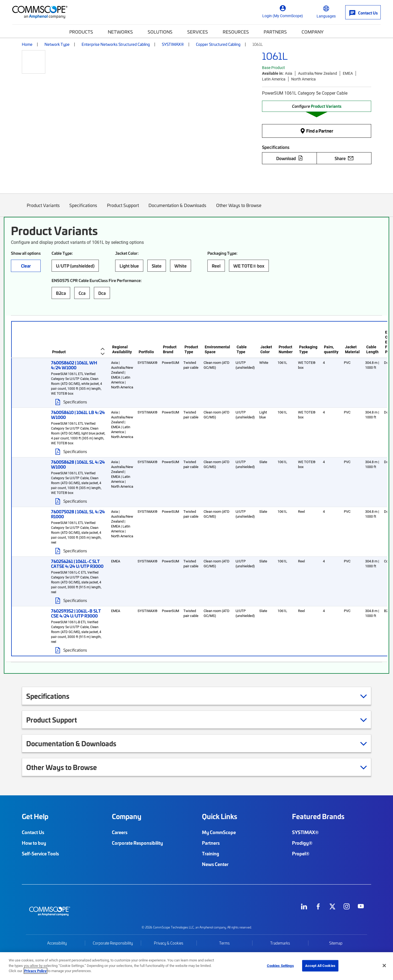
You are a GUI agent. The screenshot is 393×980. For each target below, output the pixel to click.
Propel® (301, 853)
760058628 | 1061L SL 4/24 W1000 (78, 464)
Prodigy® (302, 843)
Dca (102, 293)
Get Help (35, 816)
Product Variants (43, 209)
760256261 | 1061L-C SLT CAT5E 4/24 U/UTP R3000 (77, 564)
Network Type (57, 44)
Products (81, 32)
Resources (236, 32)
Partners (275, 32)
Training (211, 853)
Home (27, 44)
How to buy (34, 843)
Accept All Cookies (320, 966)
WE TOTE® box (249, 266)
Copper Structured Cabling (218, 44)
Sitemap (336, 943)
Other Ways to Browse (239, 209)
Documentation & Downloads (178, 209)
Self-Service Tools (40, 853)
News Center (215, 864)
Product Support (123, 209)
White (181, 266)
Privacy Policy (35, 971)
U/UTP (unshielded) (75, 266)
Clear (26, 266)
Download (290, 158)
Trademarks (280, 943)
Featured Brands (318, 816)
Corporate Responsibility (137, 843)
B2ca (61, 293)
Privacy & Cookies (169, 943)
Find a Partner (317, 131)
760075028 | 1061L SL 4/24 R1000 (78, 514)
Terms (224, 943)
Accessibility (57, 943)
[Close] (384, 966)
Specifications (84, 209)
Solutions (160, 32)
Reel (216, 266)
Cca (82, 293)
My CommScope (219, 832)
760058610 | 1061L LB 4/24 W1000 (78, 415)
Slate (157, 266)
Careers (120, 832)
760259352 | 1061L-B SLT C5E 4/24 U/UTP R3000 (76, 613)
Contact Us (33, 832)
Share (344, 158)
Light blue (129, 266)
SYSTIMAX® (173, 44)
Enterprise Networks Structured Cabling (116, 44)
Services (198, 32)
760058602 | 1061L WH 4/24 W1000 (74, 365)
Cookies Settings (280, 966)
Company (313, 32)
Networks (120, 32)
